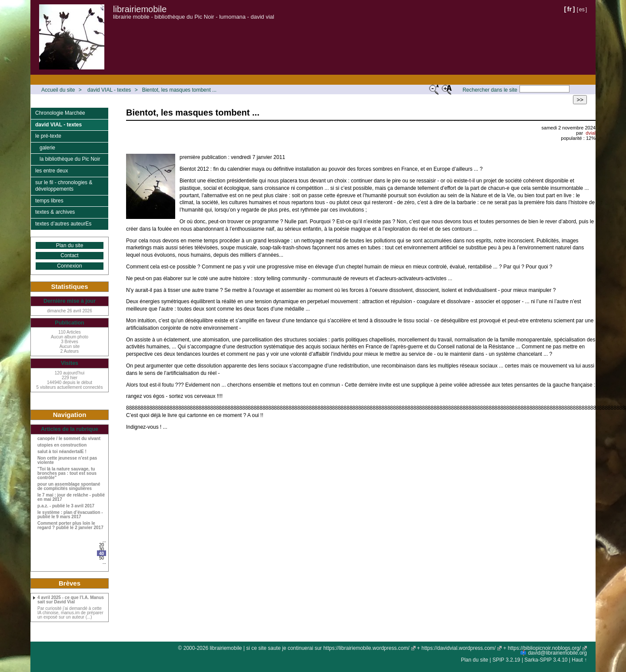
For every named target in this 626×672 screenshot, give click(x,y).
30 (102, 549)
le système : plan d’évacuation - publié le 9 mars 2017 (70, 515)
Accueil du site (58, 90)
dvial (591, 133)
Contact (69, 255)
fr (570, 9)
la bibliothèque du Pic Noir (70, 159)
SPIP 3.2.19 (506, 660)
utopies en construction (62, 445)
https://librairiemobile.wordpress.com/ (366, 648)
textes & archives (55, 212)
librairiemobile (140, 9)
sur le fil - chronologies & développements (64, 186)
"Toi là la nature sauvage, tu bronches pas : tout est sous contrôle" (67, 473)
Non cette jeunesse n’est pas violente (67, 460)
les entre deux (52, 171)
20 (102, 545)
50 (102, 558)
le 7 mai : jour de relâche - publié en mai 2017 (71, 497)
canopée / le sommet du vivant (69, 439)
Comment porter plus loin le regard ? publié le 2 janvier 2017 (70, 526)
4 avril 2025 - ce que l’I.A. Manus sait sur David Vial (71, 600)
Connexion (69, 266)
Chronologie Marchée (60, 113)
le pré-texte (48, 136)
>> (580, 100)
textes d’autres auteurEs (63, 224)
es (582, 10)
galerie (47, 148)
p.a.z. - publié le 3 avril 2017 (66, 506)
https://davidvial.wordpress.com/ (458, 648)
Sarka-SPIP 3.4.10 (546, 660)
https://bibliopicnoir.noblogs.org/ (544, 648)
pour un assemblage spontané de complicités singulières (69, 487)
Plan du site (70, 245)
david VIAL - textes (109, 90)
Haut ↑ (579, 660)
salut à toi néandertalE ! (62, 452)
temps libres (49, 201)
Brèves (70, 583)
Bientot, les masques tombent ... (179, 90)
